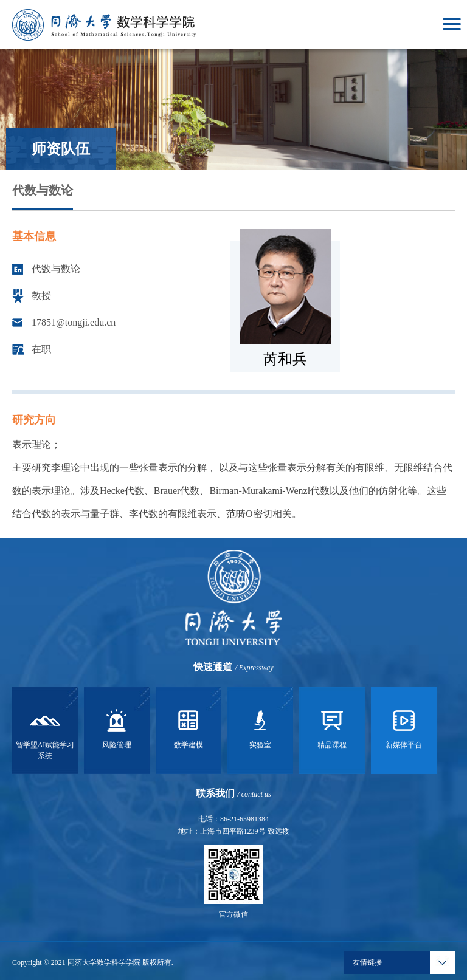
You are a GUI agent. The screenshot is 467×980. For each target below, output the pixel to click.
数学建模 (189, 727)
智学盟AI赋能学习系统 (45, 733)
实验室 (260, 727)
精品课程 (332, 727)
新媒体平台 (404, 727)
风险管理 (117, 727)
